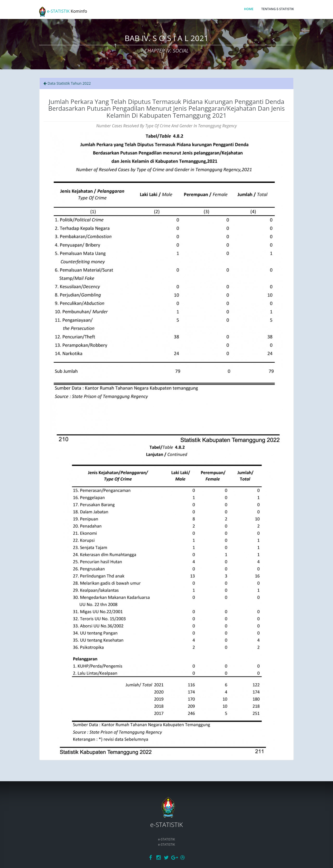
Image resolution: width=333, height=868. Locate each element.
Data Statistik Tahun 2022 (67, 83)
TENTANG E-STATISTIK (278, 9)
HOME (249, 9)
